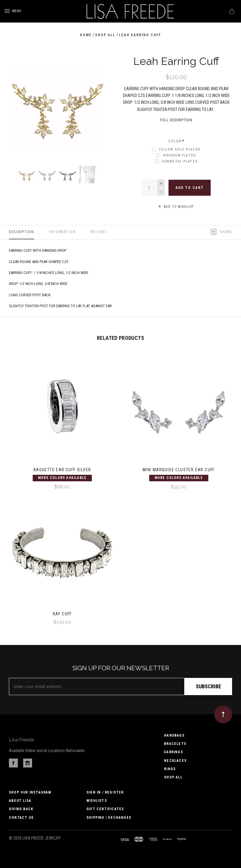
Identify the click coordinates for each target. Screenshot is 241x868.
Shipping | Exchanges (109, 818)
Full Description (176, 120)
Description (22, 232)
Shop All (173, 777)
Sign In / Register (105, 792)
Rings (170, 769)
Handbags (174, 735)
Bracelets (175, 744)
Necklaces (175, 761)
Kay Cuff (62, 614)
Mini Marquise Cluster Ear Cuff (179, 470)
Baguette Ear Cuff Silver (62, 470)
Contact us (21, 818)
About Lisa (20, 801)
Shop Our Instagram (30, 792)
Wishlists (97, 801)
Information (62, 232)
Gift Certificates (105, 809)
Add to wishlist (176, 207)
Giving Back (21, 809)
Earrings (174, 752)
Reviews (99, 232)
